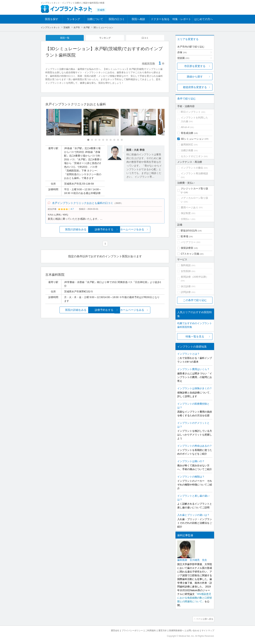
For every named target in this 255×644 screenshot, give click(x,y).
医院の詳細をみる (65, 231)
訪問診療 (186, 292)
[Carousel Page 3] (96, 140)
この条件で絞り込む (195, 300)
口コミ (145, 38)
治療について (95, 19)
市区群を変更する (195, 66)
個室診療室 (187, 248)
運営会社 (108, 630)
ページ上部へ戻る (204, 619)
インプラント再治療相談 (194, 173)
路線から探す (195, 77)
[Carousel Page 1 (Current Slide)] (88, 140)
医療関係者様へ (174, 630)
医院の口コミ (117, 19)
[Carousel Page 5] (103, 140)
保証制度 (186, 213)
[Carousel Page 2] (92, 140)
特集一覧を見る (195, 336)
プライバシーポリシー (126, 630)
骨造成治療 (187, 133)
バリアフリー (188, 242)
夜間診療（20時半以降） (195, 277)
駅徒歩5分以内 (189, 231)
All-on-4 (185, 127)
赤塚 (182, 52)
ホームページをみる (145, 231)
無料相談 (186, 265)
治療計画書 (187, 150)
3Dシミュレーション (192, 139)
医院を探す (52, 19)
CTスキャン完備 (190, 254)
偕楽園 (183, 58)
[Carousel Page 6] (107, 140)
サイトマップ (207, 630)
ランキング (73, 19)
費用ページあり (189, 207)
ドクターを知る (160, 19)
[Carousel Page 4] (99, 140)
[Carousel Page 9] (118, 140)
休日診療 (186, 286)
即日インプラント (191, 112)
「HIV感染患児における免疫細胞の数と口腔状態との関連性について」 (195, 598)
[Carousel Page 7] (111, 140)
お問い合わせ (191, 630)
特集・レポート (182, 19)
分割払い (186, 219)
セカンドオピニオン (192, 156)
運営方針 (159, 630)
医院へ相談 (138, 19)
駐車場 (185, 236)
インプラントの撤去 (192, 168)
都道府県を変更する (195, 87)
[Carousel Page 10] (122, 140)
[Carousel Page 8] (114, 140)
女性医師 (186, 271)
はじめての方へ (204, 19)
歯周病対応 (187, 145)
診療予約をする (105, 231)
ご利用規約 (146, 630)
